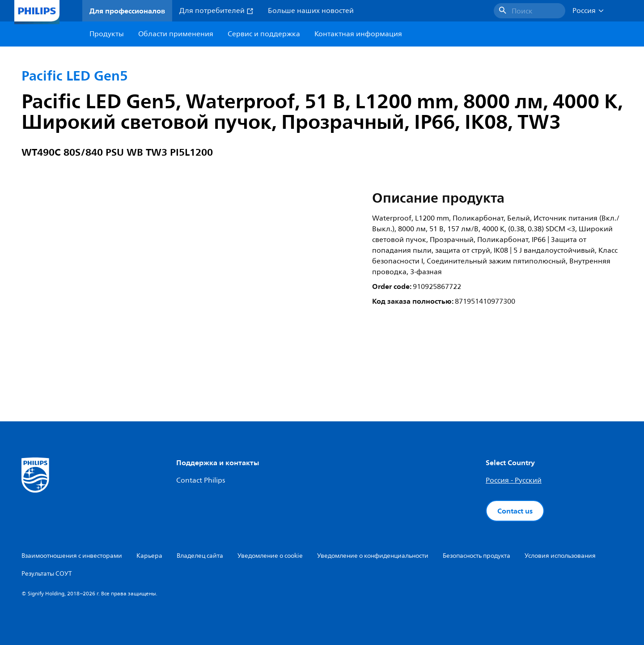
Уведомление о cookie (270, 556)
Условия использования (560, 556)
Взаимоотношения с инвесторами (72, 556)
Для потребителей (216, 11)
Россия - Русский (514, 480)
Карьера (149, 556)
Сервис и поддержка (264, 34)
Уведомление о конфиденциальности (373, 556)
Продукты (107, 34)
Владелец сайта (200, 556)
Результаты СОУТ (47, 574)
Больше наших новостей (311, 11)
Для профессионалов (127, 11)
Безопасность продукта (477, 556)
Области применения (176, 34)
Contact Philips (201, 480)
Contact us (515, 511)
